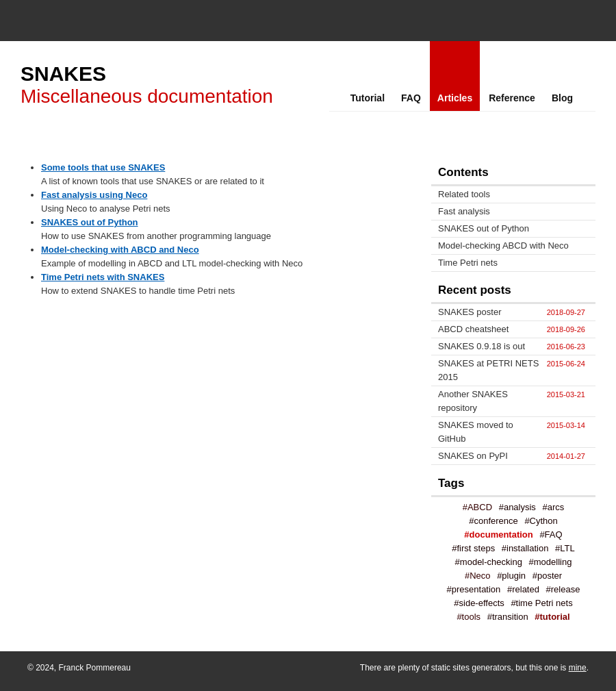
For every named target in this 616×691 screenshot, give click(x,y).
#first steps (473, 548)
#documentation (498, 535)
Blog (562, 98)
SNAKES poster (470, 312)
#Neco (478, 576)
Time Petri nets (468, 263)
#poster (547, 576)
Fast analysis (464, 211)
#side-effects (479, 603)
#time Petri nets (541, 603)
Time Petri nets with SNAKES (103, 277)
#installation (525, 548)
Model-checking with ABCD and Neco (120, 250)
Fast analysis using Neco (94, 195)
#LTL (565, 548)
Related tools (464, 194)
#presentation (474, 589)
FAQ (411, 98)
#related (523, 589)
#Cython (541, 521)
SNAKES (63, 74)
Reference (512, 98)
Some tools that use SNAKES (103, 167)
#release (563, 589)
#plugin (511, 576)
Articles (455, 98)
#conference (493, 521)
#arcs (554, 507)
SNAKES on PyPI (473, 456)
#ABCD (477, 507)
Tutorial (368, 98)
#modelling (551, 562)
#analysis (517, 507)
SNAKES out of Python (90, 222)
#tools (469, 617)
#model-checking (489, 562)
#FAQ (551, 535)
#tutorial (552, 617)
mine (578, 668)
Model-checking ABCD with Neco (503, 246)
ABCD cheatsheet (473, 329)
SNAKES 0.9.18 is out (482, 346)
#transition (508, 617)
